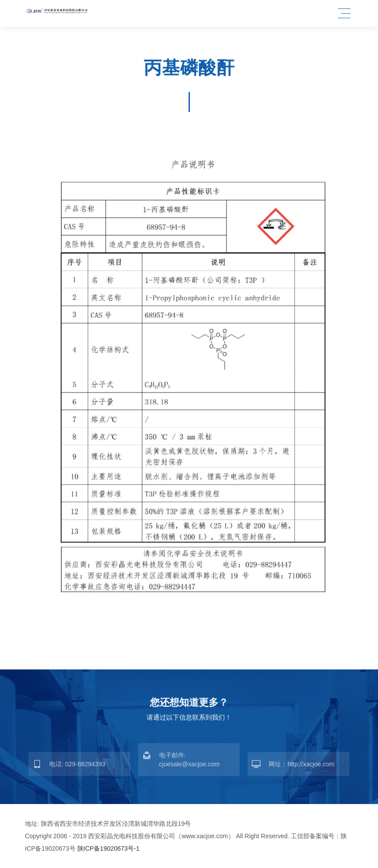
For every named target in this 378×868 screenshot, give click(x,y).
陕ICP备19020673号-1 (109, 848)
